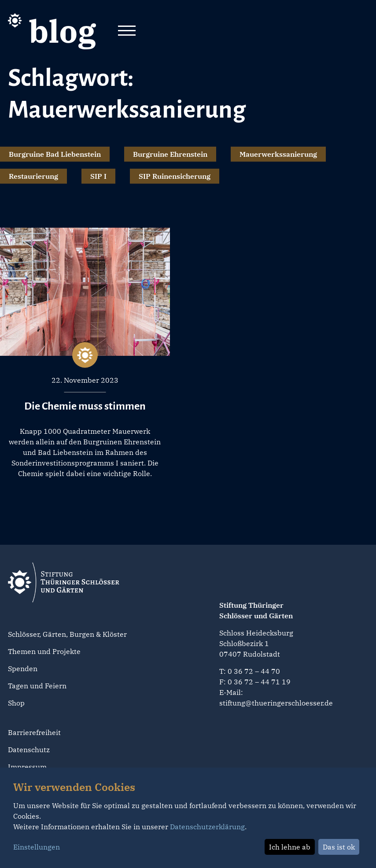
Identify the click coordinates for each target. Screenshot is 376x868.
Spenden (23, 669)
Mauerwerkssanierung (278, 154)
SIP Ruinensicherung (175, 176)
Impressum (27, 767)
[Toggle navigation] (127, 31)
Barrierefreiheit (34, 732)
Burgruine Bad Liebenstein (55, 154)
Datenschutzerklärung (207, 827)
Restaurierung (33, 176)
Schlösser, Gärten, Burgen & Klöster (67, 634)
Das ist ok (339, 847)
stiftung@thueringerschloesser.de (276, 703)
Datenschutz (29, 750)
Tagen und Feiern (37, 686)
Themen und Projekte (44, 651)
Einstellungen (37, 847)
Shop (16, 703)
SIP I (98, 176)
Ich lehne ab (290, 847)
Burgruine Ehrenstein (170, 154)
